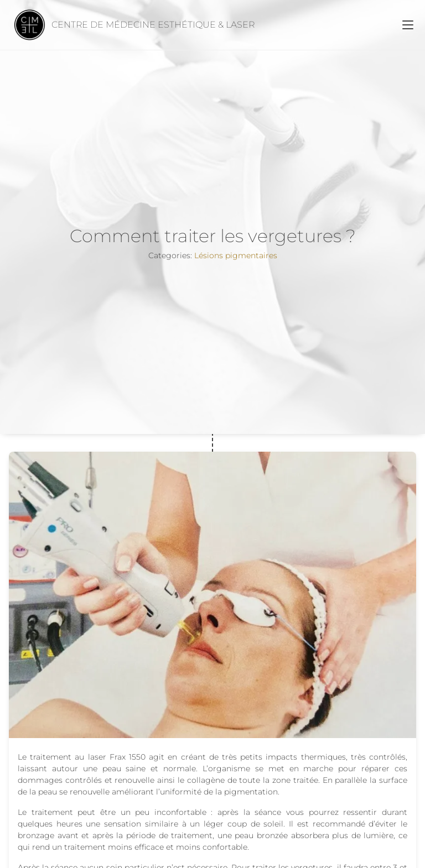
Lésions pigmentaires (236, 255)
